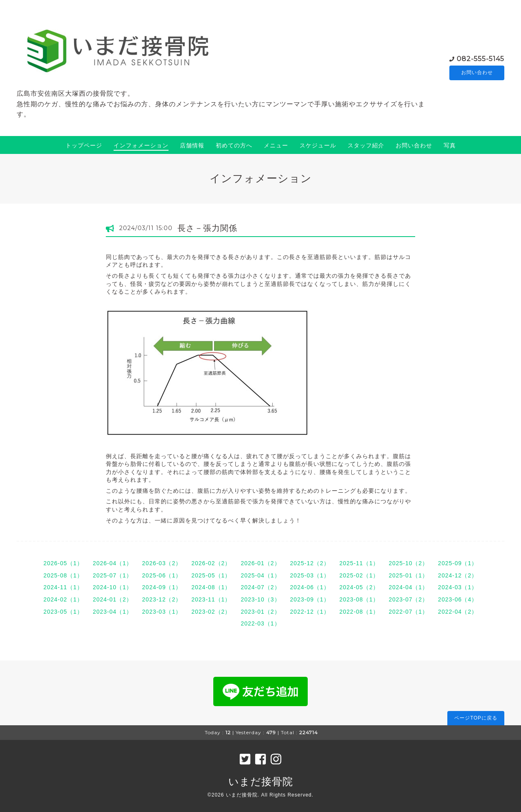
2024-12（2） (458, 575)
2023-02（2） (211, 612)
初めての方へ (234, 145)
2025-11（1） (359, 563)
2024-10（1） (113, 587)
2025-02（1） (359, 575)
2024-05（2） (359, 587)
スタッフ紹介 (366, 145)
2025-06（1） (162, 575)
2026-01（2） (260, 563)
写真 (450, 145)
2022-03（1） (260, 623)
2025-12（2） (310, 563)
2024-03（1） (458, 587)
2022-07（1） (408, 612)
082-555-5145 (481, 58)
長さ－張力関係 (207, 228)
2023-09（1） (310, 599)
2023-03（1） (162, 612)
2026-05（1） (63, 563)
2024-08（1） (211, 587)
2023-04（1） (113, 612)
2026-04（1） (113, 563)
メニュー (276, 145)
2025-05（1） (211, 575)
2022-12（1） (310, 612)
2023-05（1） (63, 612)
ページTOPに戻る (476, 718)
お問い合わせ (477, 73)
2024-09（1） (162, 587)
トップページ (84, 145)
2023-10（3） (260, 599)
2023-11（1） (211, 599)
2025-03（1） (310, 575)
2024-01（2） (113, 599)
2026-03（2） (162, 563)
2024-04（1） (408, 587)
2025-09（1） (458, 563)
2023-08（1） (359, 599)
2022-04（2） (458, 612)
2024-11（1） (63, 587)
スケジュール (318, 145)
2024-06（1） (310, 587)
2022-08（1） (359, 612)
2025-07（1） (113, 575)
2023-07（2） (408, 599)
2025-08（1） (63, 575)
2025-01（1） (408, 575)
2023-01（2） (260, 612)
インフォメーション (141, 145)
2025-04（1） (260, 575)
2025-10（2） (408, 563)
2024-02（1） (63, 599)
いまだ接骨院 (261, 781)
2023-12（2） (162, 599)
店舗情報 (192, 145)
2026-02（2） (211, 563)
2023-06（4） (458, 599)
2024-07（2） (260, 587)
